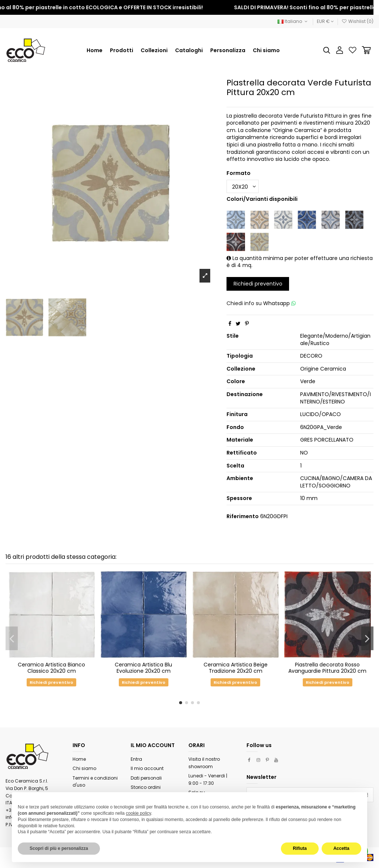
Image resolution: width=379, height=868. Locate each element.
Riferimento (243, 516)
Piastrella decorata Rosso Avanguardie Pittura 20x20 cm (327, 668)
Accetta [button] (341, 848)
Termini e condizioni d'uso (95, 782)
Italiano (293, 21)
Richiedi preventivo (258, 284)
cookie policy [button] (138, 813)
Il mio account (147, 768)
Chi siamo (84, 768)
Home (79, 759)
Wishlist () (358, 21)
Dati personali (146, 778)
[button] (154, 50)
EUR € (325, 21)
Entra (136, 759)
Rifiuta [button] (300, 848)
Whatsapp (279, 303)
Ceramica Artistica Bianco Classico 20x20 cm (51, 668)
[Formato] (243, 187)
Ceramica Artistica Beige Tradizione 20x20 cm (236, 668)
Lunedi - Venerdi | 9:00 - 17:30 (208, 779)
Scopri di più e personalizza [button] (59, 848)
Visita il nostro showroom (204, 763)
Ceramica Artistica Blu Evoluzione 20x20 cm (143, 668)
